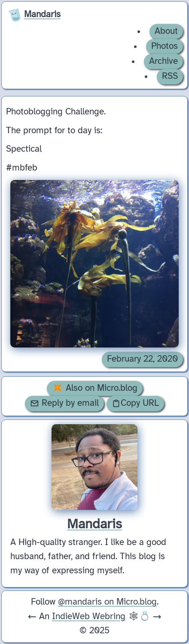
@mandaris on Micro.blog (107, 602)
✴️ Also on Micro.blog (95, 388)
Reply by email (64, 403)
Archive (163, 61)
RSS (170, 76)
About (166, 31)
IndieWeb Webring (89, 617)
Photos (165, 46)
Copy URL (135, 403)
